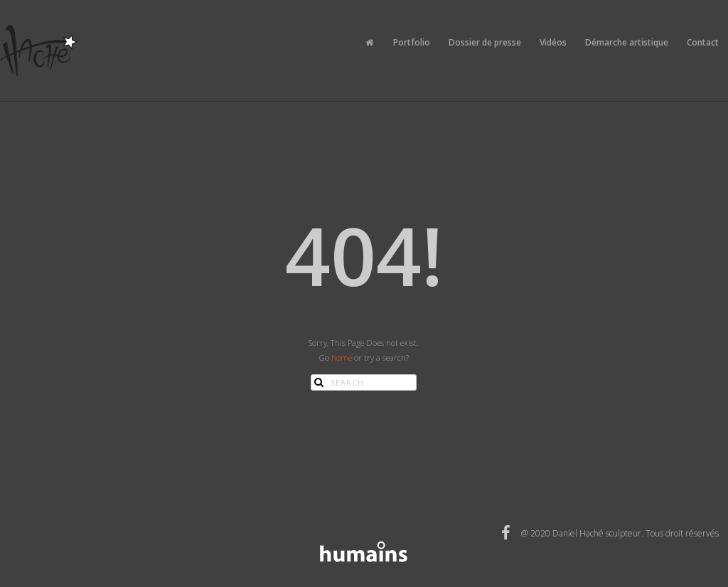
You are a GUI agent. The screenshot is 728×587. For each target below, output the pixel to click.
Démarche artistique (627, 42)
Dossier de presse (485, 42)
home (342, 358)
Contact (703, 42)
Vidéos (553, 42)
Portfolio (412, 42)
